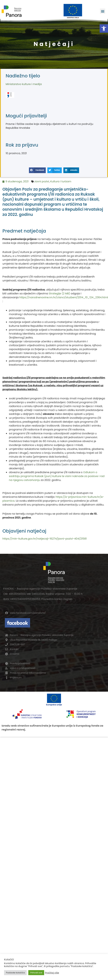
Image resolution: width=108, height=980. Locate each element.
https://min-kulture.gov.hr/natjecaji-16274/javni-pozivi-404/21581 (45, 539)
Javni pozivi (42, 181)
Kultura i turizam (61, 181)
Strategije (55, 293)
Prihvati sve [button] (36, 973)
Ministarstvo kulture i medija (24, 84)
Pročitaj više (52, 973)
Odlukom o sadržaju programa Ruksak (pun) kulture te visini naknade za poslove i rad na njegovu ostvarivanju (57, 476)
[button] (104, 28)
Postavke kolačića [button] (15, 973)
